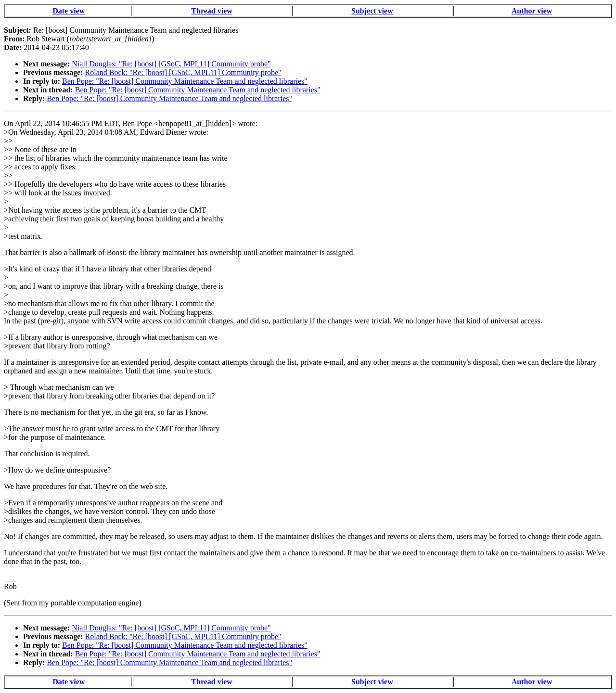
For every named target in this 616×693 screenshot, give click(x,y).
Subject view (372, 11)
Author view (532, 11)
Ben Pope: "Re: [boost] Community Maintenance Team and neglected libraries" (185, 81)
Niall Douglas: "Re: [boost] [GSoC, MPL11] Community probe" (171, 64)
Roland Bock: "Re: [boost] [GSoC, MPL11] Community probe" (183, 72)
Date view (69, 11)
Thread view (212, 11)
